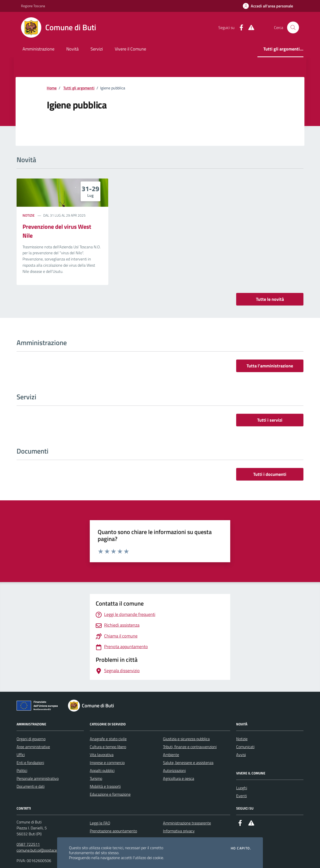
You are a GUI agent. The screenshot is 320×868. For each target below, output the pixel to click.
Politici (22, 770)
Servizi (97, 49)
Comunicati (245, 747)
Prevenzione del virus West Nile (57, 231)
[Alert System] (249, 28)
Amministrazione (38, 49)
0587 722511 (28, 844)
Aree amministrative (33, 747)
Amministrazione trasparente (187, 823)
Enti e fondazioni (30, 763)
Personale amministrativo (38, 778)
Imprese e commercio (107, 763)
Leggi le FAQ (100, 823)
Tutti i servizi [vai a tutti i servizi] (270, 420)
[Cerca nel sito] (293, 27)
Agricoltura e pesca (179, 778)
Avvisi (241, 755)
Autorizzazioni (174, 770)
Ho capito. (241, 848)
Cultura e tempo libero (108, 747)
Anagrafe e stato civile (108, 739)
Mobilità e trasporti (105, 786)
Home (52, 88)
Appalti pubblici (102, 770)
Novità (72, 49)
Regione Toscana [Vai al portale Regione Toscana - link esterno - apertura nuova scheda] (33, 6)
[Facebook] (239, 28)
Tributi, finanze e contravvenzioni (190, 747)
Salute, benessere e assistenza (188, 763)
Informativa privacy (179, 831)
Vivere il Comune (130, 49)
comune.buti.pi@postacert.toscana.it (46, 850)
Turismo (96, 778)
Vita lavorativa (102, 755)
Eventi (241, 796)
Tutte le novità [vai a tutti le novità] (270, 299)
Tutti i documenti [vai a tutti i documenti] (270, 474)
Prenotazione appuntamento (113, 831)
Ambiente (171, 755)
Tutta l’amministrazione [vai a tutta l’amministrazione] (270, 366)
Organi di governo (31, 739)
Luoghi (242, 788)
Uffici (21, 755)
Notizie (29, 215)
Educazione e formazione (110, 794)
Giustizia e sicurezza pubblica (186, 739)
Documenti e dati (31, 786)
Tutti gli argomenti (79, 88)
